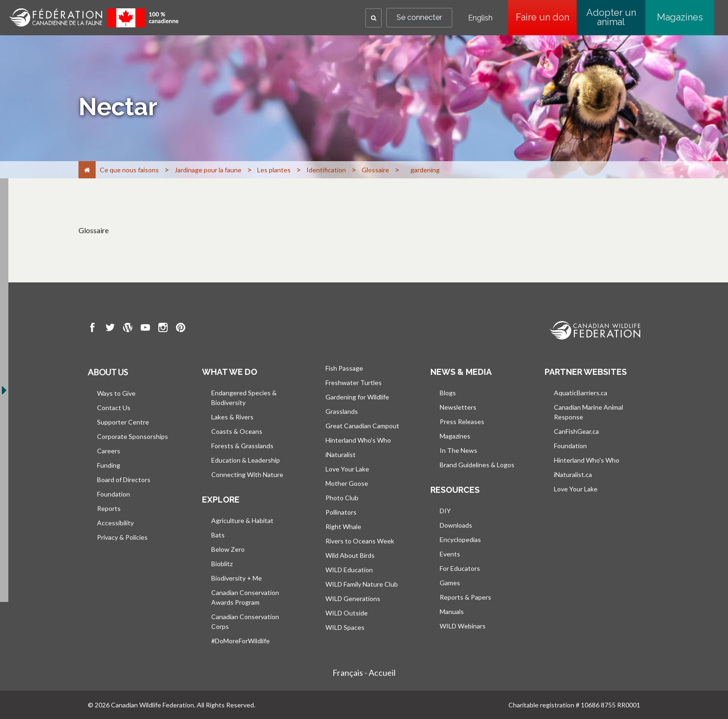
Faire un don (546, 17)
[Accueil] (87, 170)
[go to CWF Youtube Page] (145, 329)
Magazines (680, 17)
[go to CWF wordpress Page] (128, 329)
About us (108, 372)
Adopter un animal (611, 17)
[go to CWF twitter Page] (110, 329)
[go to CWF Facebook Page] (92, 329)
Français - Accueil (364, 673)
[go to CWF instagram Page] (163, 329)
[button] (374, 18)
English (480, 18)
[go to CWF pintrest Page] (181, 329)
